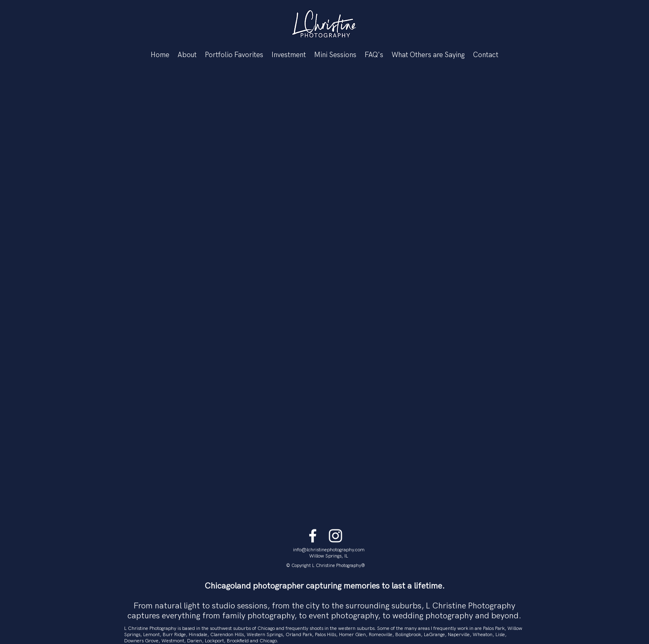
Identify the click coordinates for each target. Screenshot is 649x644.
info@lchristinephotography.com (329, 550)
